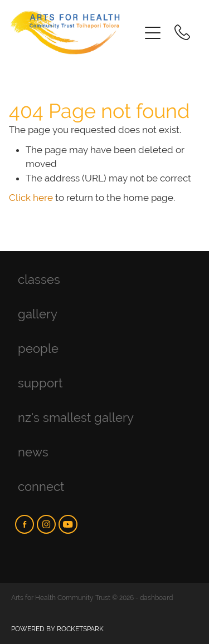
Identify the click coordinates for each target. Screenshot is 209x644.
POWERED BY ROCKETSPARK (57, 629)
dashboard (156, 598)
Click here (31, 198)
